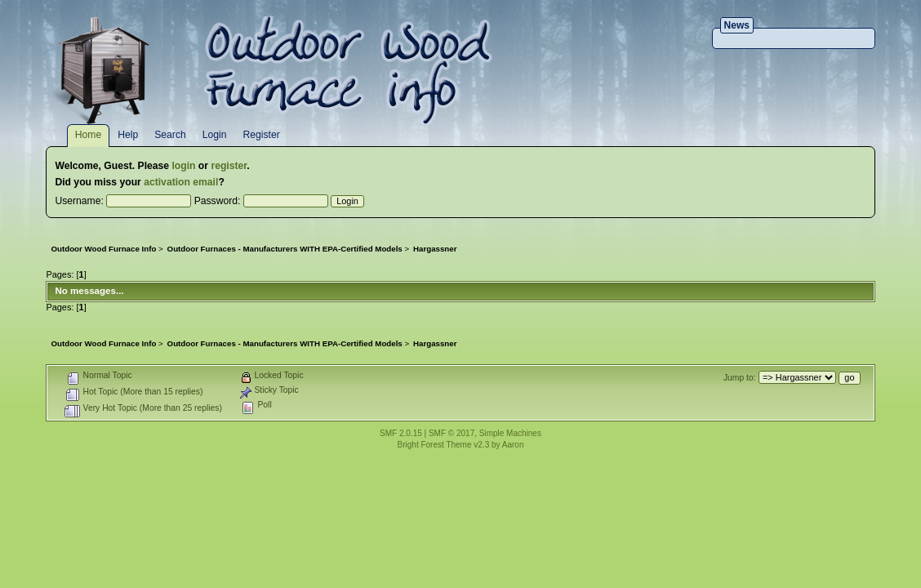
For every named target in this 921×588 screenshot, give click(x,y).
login (183, 166)
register (229, 166)
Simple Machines (510, 433)
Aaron (513, 445)
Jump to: (740, 378)
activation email (181, 182)
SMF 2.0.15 (401, 433)
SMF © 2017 (452, 433)
